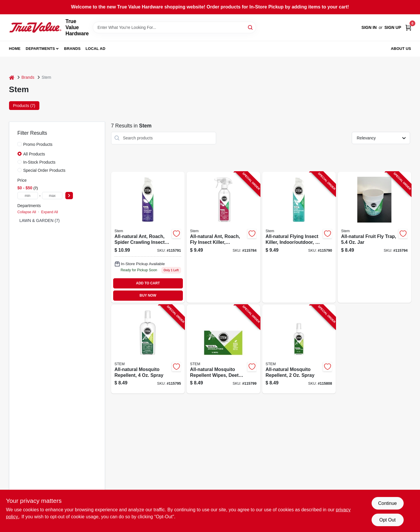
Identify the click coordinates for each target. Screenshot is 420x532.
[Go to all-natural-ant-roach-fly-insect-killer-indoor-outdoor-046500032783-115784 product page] (223, 237)
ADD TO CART (148, 283)
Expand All (50, 212)
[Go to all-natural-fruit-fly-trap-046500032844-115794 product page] (374, 237)
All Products (34, 154)
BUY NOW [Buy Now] (148, 295)
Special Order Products (44, 170)
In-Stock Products (40, 162)
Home (15, 49)
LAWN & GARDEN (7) (40, 220)
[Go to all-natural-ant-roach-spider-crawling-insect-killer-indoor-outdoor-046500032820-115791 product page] (148, 237)
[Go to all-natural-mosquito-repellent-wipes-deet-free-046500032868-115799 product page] (223, 349)
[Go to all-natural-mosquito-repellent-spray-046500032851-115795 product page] (148, 349)
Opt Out (387, 520)
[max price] (52, 196)
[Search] (251, 27)
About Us (401, 49)
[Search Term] (174, 27)
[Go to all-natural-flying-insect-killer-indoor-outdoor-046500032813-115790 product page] (299, 237)
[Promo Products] (20, 144)
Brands (72, 49)
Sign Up (393, 27)
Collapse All (27, 212)
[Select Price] (69, 196)
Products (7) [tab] (24, 106)
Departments (40, 49)
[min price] (28, 196)
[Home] (12, 77)
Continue (387, 503)
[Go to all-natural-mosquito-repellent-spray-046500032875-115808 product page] (299, 349)
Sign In (369, 27)
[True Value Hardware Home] (35, 27)
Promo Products (38, 144)
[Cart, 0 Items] (408, 28)
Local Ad (95, 49)
